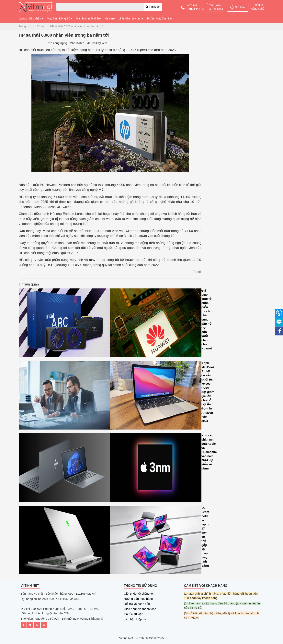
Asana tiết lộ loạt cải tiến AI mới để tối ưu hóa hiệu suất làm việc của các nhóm (64, 396)
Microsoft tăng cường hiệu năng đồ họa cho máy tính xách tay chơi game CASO (64, 541)
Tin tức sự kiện (134, 614)
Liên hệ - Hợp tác (135, 619)
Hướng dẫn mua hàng (138, 599)
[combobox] (109, 7)
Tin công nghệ (58, 43)
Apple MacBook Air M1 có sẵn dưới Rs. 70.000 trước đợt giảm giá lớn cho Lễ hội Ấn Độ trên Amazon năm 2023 (156, 396)
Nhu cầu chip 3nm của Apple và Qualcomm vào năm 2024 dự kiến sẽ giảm (156, 469)
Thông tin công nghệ (258, 7)
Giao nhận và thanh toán (140, 609)
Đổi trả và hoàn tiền (137, 604)
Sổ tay (41, 26)
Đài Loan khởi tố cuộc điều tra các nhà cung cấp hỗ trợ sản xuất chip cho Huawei (156, 324)
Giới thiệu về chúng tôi (139, 594)
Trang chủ (25, 26)
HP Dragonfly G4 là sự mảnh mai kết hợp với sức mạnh (64, 469)
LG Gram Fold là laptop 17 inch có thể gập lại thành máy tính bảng (156, 541)
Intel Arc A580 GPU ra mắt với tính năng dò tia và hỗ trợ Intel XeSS (64, 324)
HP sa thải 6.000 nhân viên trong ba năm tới (77, 26)
